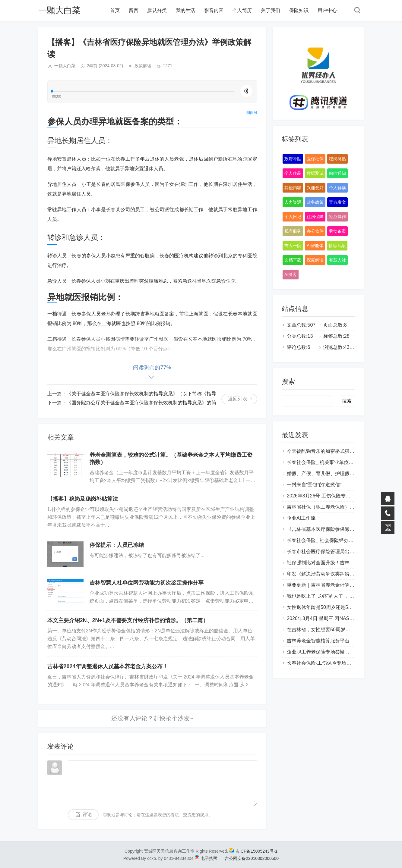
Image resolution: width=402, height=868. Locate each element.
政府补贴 (293, 159)
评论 (87, 815)
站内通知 (337, 173)
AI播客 (291, 274)
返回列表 (238, 399)
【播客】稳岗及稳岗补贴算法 (83, 499)
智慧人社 (337, 260)
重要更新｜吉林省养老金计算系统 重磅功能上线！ (340, 585)
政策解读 (143, 66)
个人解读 (337, 188)
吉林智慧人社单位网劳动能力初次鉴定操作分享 (147, 583)
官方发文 (337, 202)
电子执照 (209, 858)
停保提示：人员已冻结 (117, 545)
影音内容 (214, 10)
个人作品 (293, 173)
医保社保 (315, 159)
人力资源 (293, 202)
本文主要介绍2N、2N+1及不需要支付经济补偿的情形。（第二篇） (128, 620)
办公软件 (315, 231)
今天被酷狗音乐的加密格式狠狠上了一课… (333, 451)
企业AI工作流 (301, 518)
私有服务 (293, 231)
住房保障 (315, 217)
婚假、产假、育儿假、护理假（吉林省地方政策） (340, 473)
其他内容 (293, 188)
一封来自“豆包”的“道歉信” (314, 485)
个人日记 (293, 217)
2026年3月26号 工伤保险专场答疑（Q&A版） (336, 496)
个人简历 (242, 10)
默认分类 (157, 10)
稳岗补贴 (337, 159)
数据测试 (315, 173)
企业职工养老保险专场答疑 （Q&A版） (329, 652)
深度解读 (315, 260)
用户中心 (327, 10)
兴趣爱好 (315, 188)
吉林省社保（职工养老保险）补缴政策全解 (333, 507)
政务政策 (315, 202)
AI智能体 (315, 246)
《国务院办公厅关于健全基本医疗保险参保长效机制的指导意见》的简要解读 (149, 403)
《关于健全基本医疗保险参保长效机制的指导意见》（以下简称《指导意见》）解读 (156, 394)
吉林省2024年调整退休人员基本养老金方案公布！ (108, 666)
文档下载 (293, 260)
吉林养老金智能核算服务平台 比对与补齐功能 (336, 641)
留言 (134, 10)
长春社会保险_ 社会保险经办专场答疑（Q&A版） (340, 540)
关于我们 (271, 10)
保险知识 (299, 10)
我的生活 (185, 10)
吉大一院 (293, 246)
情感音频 (337, 246)
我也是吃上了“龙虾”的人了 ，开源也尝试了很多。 (340, 596)
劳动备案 (337, 231)
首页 (115, 10)
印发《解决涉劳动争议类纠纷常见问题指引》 (335, 574)
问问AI (252, 113)
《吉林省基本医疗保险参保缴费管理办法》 (333, 529)
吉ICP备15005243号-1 (256, 851)
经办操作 (337, 217)
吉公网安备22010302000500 (248, 858)
